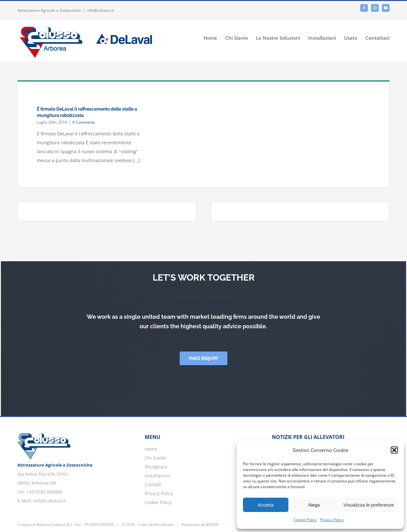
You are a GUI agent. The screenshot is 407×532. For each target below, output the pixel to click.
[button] (394, 450)
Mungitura (156, 467)
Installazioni (158, 476)
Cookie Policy (305, 520)
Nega (314, 505)
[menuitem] (214, 38)
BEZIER (212, 525)
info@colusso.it (100, 10)
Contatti (153, 484)
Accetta (266, 505)
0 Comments (84, 122)
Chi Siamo (155, 458)
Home (151, 449)
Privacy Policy (332, 520)
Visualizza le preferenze (369, 505)
